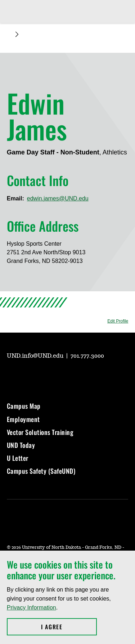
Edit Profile (118, 321)
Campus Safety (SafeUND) (41, 471)
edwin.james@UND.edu (58, 198)
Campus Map (24, 406)
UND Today (21, 445)
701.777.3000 (87, 356)
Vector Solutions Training (40, 432)
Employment (23, 419)
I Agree (69, 627)
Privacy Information (31, 608)
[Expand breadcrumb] (17, 34)
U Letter (18, 458)
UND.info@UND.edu (36, 356)
